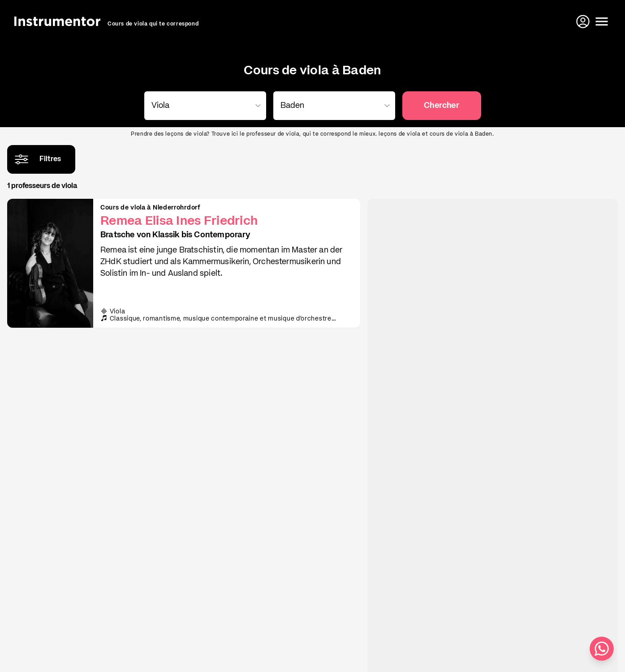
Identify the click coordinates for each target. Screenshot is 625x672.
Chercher (441, 106)
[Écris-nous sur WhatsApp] (602, 649)
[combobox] (203, 106)
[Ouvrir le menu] (602, 21)
